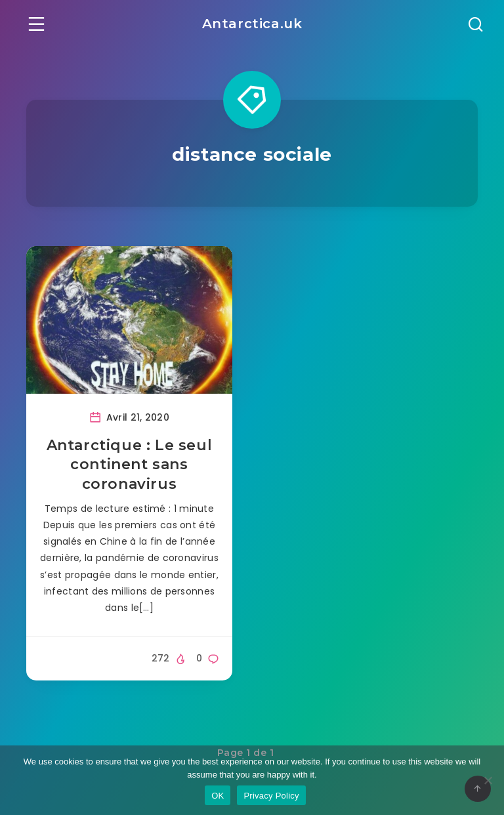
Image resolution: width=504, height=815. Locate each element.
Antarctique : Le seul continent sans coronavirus (130, 465)
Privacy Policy (271, 796)
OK (218, 796)
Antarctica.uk (252, 24)
